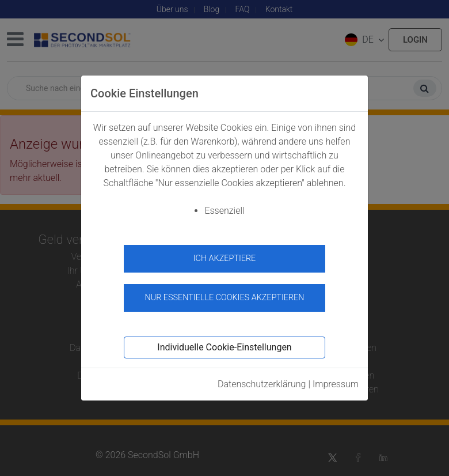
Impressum (336, 384)
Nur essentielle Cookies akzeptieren (224, 298)
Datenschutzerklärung (262, 384)
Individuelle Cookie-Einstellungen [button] (224, 347)
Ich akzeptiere (225, 258)
